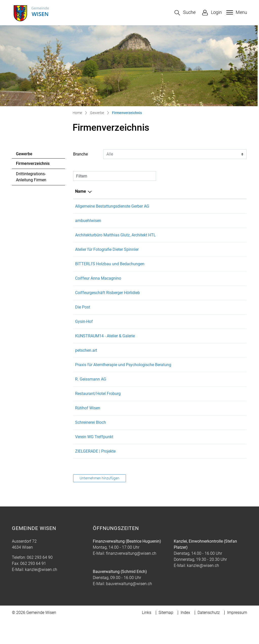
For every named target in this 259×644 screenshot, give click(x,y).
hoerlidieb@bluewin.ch (198, 311)
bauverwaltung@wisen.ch (129, 608)
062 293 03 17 (159, 383)
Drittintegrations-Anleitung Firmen (31, 177)
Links (147, 637)
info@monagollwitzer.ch (199, 383)
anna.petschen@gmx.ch (199, 354)
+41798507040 (160, 475)
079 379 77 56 (159, 432)
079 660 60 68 (159, 447)
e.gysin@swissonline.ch (199, 340)
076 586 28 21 (159, 296)
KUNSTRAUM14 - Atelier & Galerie (105, 354)
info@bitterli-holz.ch (196, 276)
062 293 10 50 (159, 241)
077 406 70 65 (159, 276)
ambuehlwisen (88, 227)
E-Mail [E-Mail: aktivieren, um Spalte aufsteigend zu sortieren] (184, 191)
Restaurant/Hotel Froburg (98, 418)
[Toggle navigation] (236, 12)
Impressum (237, 637)
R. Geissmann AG (91, 403)
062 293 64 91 (33, 588)
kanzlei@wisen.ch (41, 594)
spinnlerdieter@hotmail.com (203, 262)
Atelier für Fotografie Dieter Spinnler (107, 262)
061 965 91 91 (159, 403)
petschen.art (86, 369)
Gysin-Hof (84, 340)
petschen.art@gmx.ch (197, 369)
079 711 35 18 (159, 340)
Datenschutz (209, 637)
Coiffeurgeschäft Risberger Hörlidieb (107, 311)
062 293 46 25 (159, 262)
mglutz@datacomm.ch (198, 241)
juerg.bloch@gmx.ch (196, 447)
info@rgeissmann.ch (196, 403)
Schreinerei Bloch (91, 447)
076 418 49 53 (159, 354)
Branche (80, 154)
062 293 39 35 (159, 311)
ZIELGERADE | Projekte (95, 475)
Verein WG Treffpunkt (94, 461)
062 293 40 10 (159, 325)
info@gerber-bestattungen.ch (204, 206)
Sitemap (166, 637)
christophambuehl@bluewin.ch (205, 227)
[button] (185, 13)
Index (185, 637)
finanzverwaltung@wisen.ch (131, 578)
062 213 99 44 (159, 206)
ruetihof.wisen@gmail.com (202, 432)
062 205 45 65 (159, 461)
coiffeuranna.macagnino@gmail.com (211, 296)
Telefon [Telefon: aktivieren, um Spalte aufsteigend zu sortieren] (153, 191)
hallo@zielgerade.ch (196, 475)
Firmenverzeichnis (33, 165)
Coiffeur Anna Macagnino (98, 296)
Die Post (83, 325)
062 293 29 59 (159, 227)
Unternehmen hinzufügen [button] (100, 502)
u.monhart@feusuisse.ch (200, 418)
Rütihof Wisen (88, 432)
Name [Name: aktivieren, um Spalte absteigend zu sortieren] (81, 191)
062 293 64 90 (40, 582)
